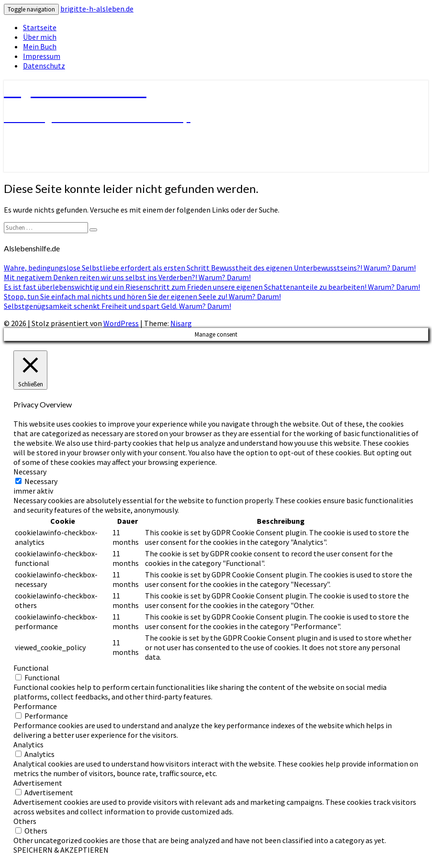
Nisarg (181, 323)
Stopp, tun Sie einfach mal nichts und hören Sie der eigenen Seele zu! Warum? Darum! (142, 296)
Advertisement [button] (38, 783)
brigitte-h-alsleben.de (97, 9)
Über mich (40, 37)
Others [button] (25, 821)
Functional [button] (31, 668)
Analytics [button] (28, 744)
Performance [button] (35, 706)
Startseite (40, 27)
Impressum (42, 56)
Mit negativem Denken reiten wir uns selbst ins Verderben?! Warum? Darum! (127, 277)
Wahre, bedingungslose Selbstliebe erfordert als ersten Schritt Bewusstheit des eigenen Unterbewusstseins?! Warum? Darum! (210, 268)
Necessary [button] (30, 472)
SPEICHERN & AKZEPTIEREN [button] (61, 850)
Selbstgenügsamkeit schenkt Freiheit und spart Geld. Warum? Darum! (117, 306)
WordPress (121, 323)
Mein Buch (40, 46)
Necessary (41, 481)
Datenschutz (44, 66)
